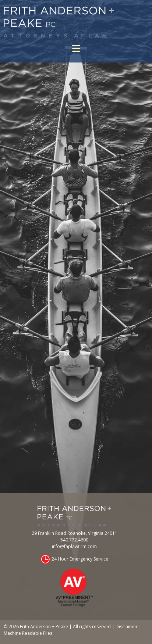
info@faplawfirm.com (74, 546)
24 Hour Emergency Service (80, 559)
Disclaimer (127, 627)
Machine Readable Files (28, 633)
